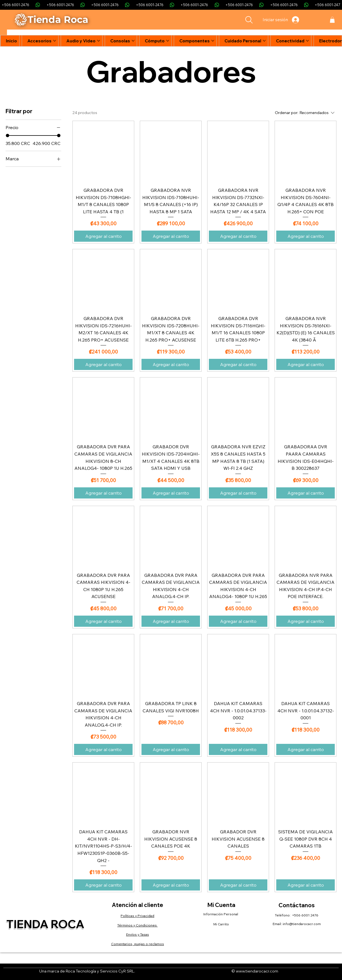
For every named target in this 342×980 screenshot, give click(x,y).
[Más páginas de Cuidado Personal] (264, 41)
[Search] (249, 20)
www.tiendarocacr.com (257, 971)
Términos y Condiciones (137, 925)
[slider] (8, 135)
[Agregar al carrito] (103, 236)
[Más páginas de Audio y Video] (99, 41)
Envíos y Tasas (138, 934)
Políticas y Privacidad (137, 916)
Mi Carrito (221, 924)
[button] (332, 20)
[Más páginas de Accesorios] (55, 41)
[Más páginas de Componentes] (213, 41)
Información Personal (221, 914)
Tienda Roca (45, 924)
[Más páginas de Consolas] (133, 41)
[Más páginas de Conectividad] (307, 41)
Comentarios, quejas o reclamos (138, 944)
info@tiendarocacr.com (302, 924)
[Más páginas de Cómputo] (168, 41)
